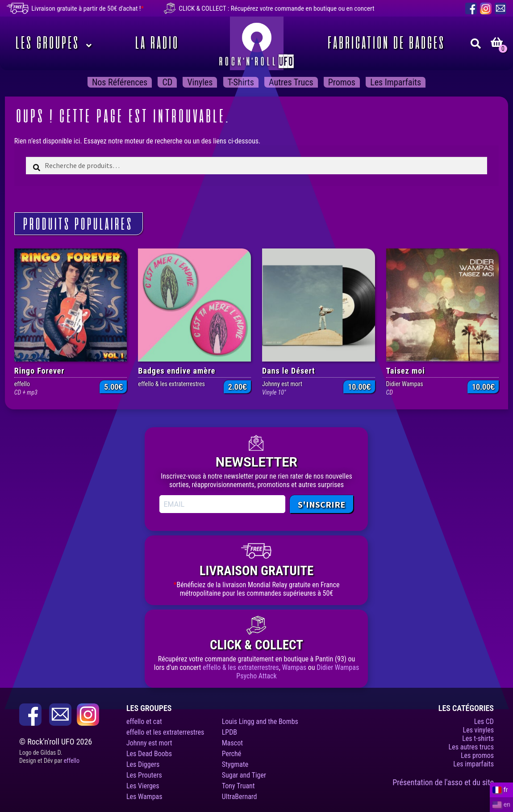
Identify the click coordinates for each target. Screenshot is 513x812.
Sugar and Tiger (244, 775)
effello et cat (144, 722)
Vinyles (200, 82)
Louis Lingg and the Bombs (260, 722)
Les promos (477, 755)
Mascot (232, 743)
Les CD (484, 722)
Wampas (294, 667)
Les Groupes (46, 43)
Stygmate (235, 764)
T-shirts (241, 82)
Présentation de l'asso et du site (443, 782)
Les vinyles (478, 730)
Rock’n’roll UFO (257, 43)
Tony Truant (238, 786)
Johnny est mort (149, 743)
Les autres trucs (471, 747)
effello (72, 761)
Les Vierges (143, 786)
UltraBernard (240, 797)
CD (167, 82)
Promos (342, 82)
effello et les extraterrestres (165, 732)
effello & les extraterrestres (241, 667)
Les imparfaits (396, 82)
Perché (232, 754)
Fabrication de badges (385, 43)
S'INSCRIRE (321, 504)
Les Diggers (143, 764)
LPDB (229, 732)
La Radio (155, 43)
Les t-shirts (478, 738)
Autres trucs (291, 82)
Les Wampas (144, 797)
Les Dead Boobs (149, 754)
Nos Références (120, 82)
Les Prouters (144, 775)
